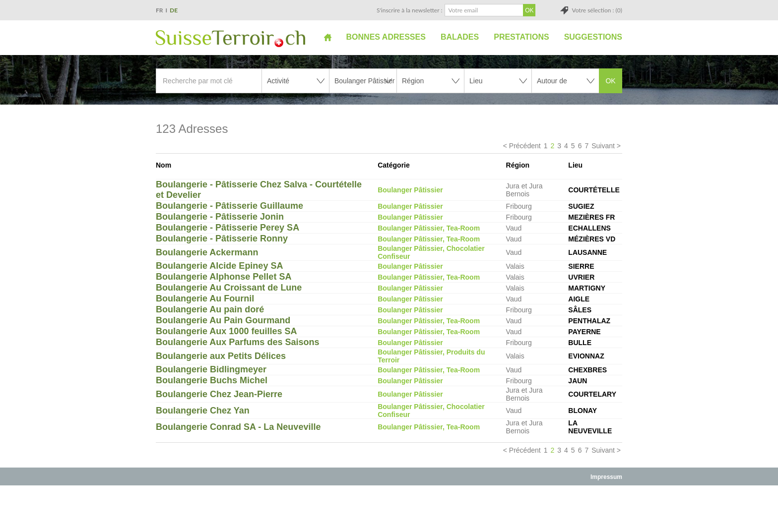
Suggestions (593, 37)
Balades (460, 37)
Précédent (525, 146)
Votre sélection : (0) (597, 10)
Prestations (521, 37)
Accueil (328, 37)
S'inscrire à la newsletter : (410, 10)
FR (160, 10)
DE (174, 10)
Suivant (603, 146)
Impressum (606, 477)
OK (610, 81)
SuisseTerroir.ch (230, 39)
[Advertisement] (389, 508)
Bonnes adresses (386, 37)
